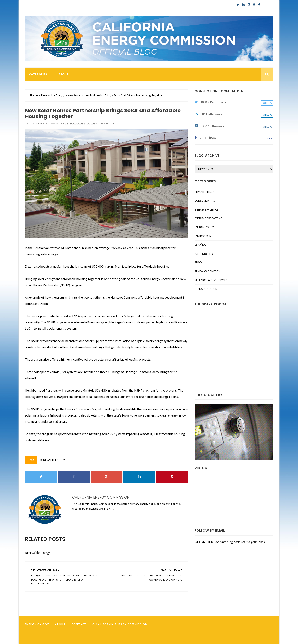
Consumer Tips (205, 201)
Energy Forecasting (208, 218)
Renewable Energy (53, 95)
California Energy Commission (156, 279)
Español (200, 245)
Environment (204, 236)
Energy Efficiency (206, 209)
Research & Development (212, 280)
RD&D (198, 262)
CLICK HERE (205, 542)
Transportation (206, 289)
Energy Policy (204, 227)
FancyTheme (197, 641)
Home (34, 95)
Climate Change (205, 192)
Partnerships (204, 254)
